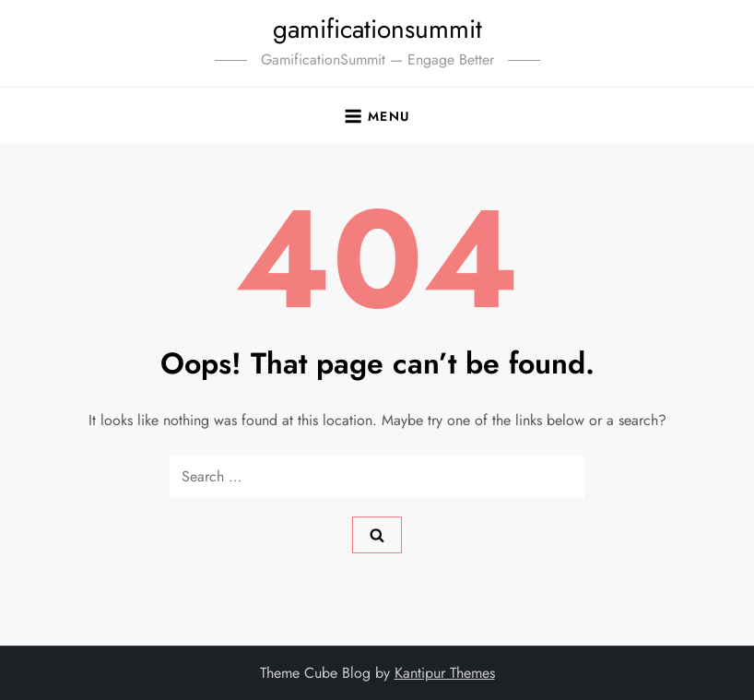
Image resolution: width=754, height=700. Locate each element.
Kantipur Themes (445, 673)
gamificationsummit (377, 29)
